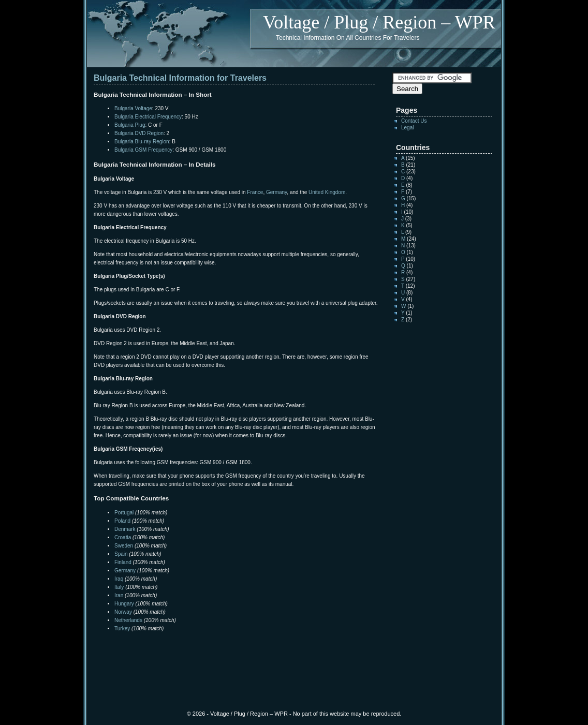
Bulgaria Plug (130, 125)
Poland (122, 521)
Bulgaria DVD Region (139, 133)
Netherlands (128, 620)
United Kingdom (327, 192)
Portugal (124, 513)
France (255, 192)
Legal (407, 128)
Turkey (122, 628)
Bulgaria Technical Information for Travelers (180, 78)
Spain (121, 554)
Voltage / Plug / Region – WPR (379, 22)
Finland (123, 562)
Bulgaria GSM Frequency (143, 150)
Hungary (124, 604)
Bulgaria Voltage (133, 108)
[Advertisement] (215, 654)
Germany (276, 192)
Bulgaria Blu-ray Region (142, 142)
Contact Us (414, 121)
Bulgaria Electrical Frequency (148, 117)
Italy (119, 587)
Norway (123, 612)
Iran (119, 595)
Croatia (123, 537)
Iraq (119, 579)
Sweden (124, 546)
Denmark (125, 529)
